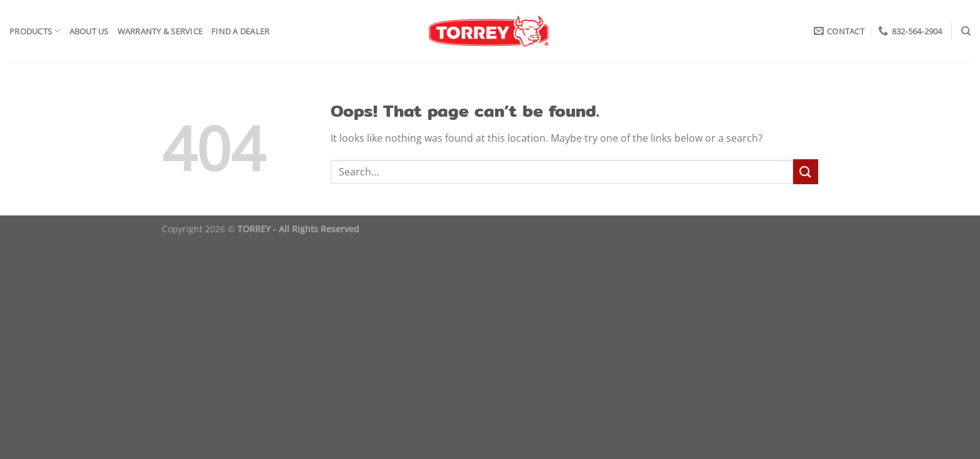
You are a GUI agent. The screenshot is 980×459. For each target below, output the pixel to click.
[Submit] (806, 171)
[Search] (966, 31)
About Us (89, 31)
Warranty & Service (160, 31)
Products (35, 31)
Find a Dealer (240, 31)
